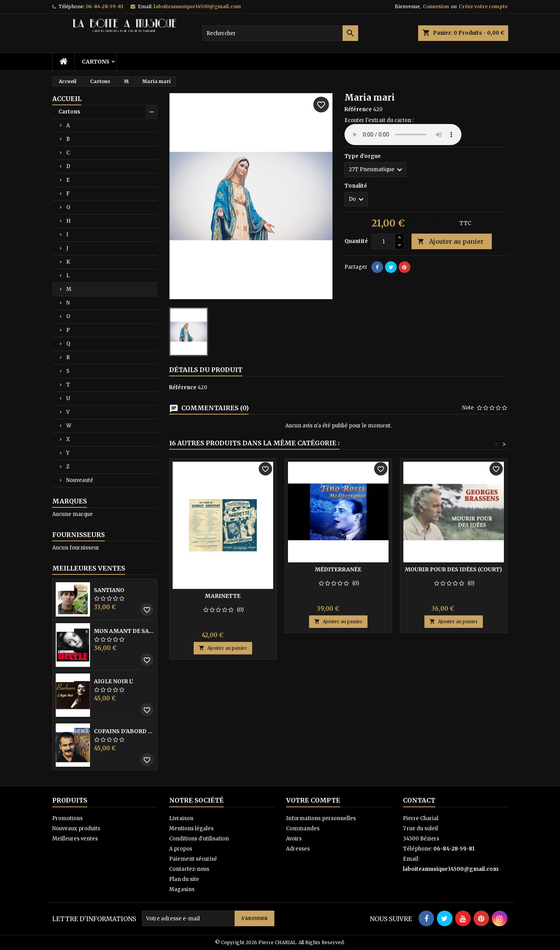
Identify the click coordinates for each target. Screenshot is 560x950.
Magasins (182, 889)
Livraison (181, 818)
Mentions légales (191, 829)
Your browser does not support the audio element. (403, 135)
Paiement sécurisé (193, 859)
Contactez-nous (189, 869)
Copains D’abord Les (124, 731)
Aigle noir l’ (114, 681)
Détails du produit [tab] (206, 370)
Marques (70, 501)
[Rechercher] (280, 33)
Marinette (223, 596)
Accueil (67, 99)
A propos (181, 849)
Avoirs (294, 839)
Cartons (96, 62)
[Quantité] (383, 241)
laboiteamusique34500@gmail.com (197, 6)
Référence (358, 109)
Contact (419, 800)
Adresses (298, 849)
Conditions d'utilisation (199, 839)
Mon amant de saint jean (124, 631)
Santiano (109, 590)
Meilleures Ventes (89, 568)
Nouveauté (80, 480)
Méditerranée (338, 569)
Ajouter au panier (450, 242)
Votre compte (313, 800)
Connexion (436, 6)
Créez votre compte (483, 6)
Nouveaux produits (76, 829)
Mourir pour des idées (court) (453, 569)
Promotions (67, 818)
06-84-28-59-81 (104, 6)
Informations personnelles (321, 818)
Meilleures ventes (75, 839)
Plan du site (184, 879)
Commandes (303, 829)
